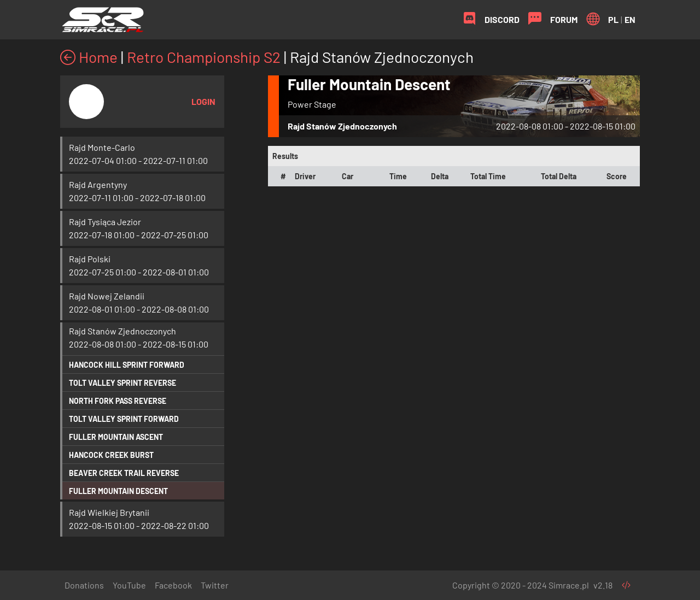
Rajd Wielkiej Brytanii (109, 512)
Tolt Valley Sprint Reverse (122, 383)
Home (89, 57)
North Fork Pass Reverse (118, 401)
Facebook (173, 585)
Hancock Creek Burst (111, 455)
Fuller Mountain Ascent (116, 437)
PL (613, 19)
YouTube (129, 585)
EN (630, 19)
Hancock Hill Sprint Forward (127, 365)
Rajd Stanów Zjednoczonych (122, 331)
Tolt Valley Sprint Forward (124, 419)
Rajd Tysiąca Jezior (105, 222)
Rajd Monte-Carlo (102, 147)
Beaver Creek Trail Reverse (124, 473)
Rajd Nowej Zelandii (107, 296)
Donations (84, 585)
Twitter (215, 585)
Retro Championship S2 (204, 57)
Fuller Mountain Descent (118, 491)
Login (203, 101)
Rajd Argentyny (98, 184)
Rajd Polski (90, 259)
